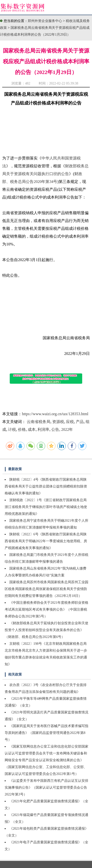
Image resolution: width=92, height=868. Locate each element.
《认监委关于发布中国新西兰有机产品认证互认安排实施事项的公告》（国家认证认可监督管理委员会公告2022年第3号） (46, 788)
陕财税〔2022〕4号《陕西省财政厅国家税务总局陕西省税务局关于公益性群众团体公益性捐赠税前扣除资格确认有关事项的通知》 (46, 486)
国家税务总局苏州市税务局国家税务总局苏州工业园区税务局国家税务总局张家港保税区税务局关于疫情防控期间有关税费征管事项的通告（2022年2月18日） (46, 589)
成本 (32, 429)
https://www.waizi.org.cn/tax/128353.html (55, 414)
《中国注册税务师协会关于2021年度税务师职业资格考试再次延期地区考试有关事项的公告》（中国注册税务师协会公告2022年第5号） (46, 609)
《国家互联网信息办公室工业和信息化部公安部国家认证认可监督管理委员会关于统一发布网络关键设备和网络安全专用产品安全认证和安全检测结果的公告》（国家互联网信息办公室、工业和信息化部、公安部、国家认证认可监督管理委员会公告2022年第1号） (46, 760)
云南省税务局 (39, 422)
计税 (12, 429)
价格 (22, 429)
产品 (80, 422)
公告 (55, 429)
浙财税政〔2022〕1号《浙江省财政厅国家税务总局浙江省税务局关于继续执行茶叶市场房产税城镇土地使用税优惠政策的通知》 (46, 507)
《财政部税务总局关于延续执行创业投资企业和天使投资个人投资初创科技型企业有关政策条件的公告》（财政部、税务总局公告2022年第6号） (46, 630)
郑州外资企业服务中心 (45, 21)
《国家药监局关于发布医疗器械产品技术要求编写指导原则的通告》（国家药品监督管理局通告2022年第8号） (46, 733)
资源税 (58, 422)
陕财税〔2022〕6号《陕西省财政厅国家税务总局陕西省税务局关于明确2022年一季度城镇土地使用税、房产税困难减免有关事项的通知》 (46, 541)
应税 (70, 422)
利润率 (43, 429)
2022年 (67, 429)
